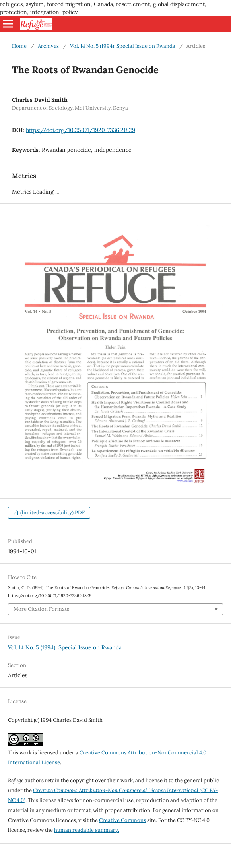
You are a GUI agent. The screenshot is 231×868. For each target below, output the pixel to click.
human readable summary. (87, 830)
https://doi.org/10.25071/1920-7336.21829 (81, 130)
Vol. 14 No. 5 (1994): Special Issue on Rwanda (123, 46)
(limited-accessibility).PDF (52, 512)
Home (19, 46)
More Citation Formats (41, 609)
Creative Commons (122, 820)
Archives (48, 46)
